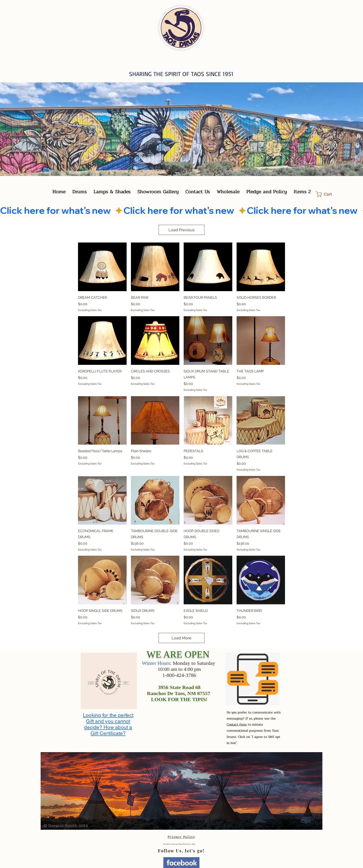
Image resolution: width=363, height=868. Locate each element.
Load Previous (182, 230)
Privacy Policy (181, 837)
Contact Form (237, 724)
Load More (181, 638)
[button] (327, 194)
